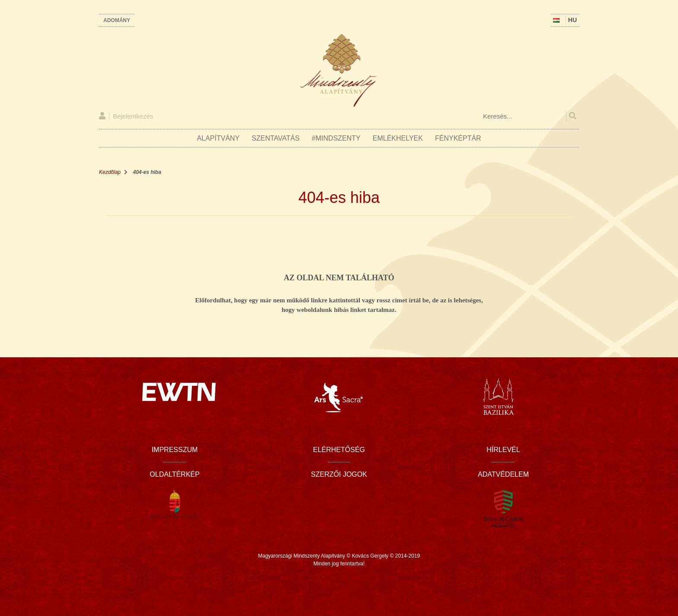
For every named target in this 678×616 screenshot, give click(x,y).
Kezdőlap (110, 172)
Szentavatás (276, 138)
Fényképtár (458, 138)
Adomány (117, 20)
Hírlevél (503, 450)
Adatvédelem (503, 474)
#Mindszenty (336, 138)
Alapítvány (218, 138)
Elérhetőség (339, 450)
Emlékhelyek (398, 138)
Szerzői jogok (339, 474)
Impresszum (175, 450)
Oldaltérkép (174, 474)
